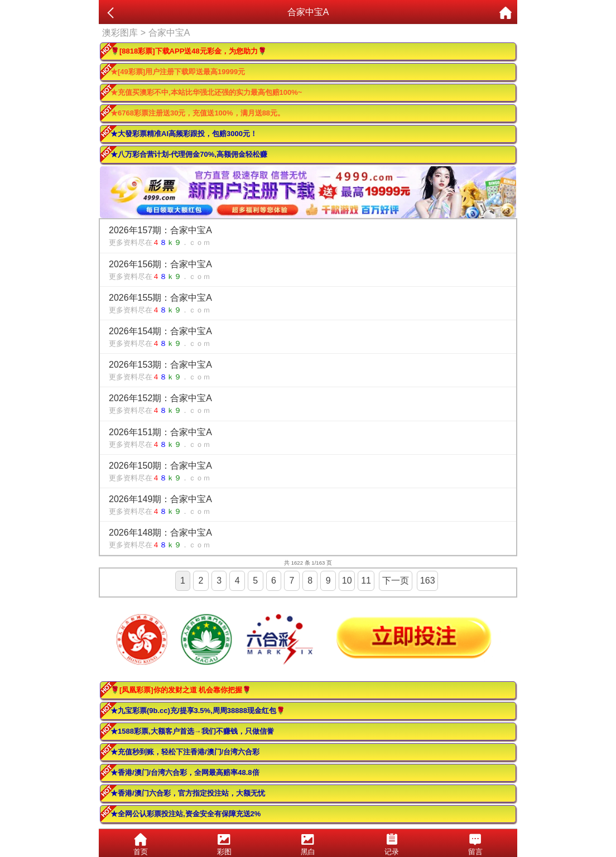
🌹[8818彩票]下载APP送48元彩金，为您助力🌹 (189, 51)
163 (428, 581)
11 (366, 581)
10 (347, 581)
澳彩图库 (120, 33)
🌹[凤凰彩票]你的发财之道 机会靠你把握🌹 (181, 690)
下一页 (396, 581)
